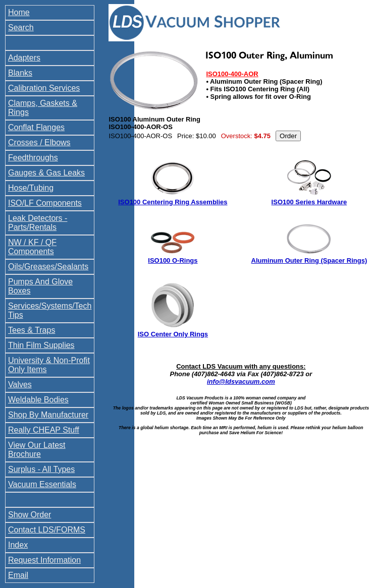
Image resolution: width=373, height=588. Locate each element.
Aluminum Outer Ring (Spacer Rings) (309, 260)
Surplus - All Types (41, 469)
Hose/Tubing (31, 188)
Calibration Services (44, 88)
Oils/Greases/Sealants (48, 267)
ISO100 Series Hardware (309, 202)
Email (18, 575)
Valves (20, 385)
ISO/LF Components (45, 203)
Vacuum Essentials (42, 484)
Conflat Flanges (36, 127)
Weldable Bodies (38, 400)
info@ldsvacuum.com (241, 381)
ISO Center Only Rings (173, 334)
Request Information (44, 560)
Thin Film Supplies (41, 345)
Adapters (24, 58)
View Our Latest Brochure (37, 450)
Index (18, 545)
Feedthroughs (33, 158)
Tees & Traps (32, 330)
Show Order (30, 515)
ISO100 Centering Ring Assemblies (173, 202)
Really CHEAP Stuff (44, 430)
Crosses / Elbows (39, 142)
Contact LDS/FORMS (47, 530)
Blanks (20, 73)
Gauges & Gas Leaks (46, 173)
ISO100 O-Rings (173, 260)
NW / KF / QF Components (32, 247)
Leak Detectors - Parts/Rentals (38, 223)
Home (19, 12)
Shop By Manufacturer (48, 415)
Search (21, 27)
